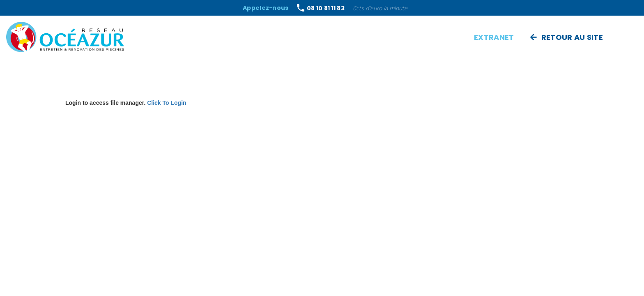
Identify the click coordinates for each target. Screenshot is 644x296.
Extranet (494, 37)
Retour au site (567, 37)
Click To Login (167, 103)
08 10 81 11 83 (326, 9)
